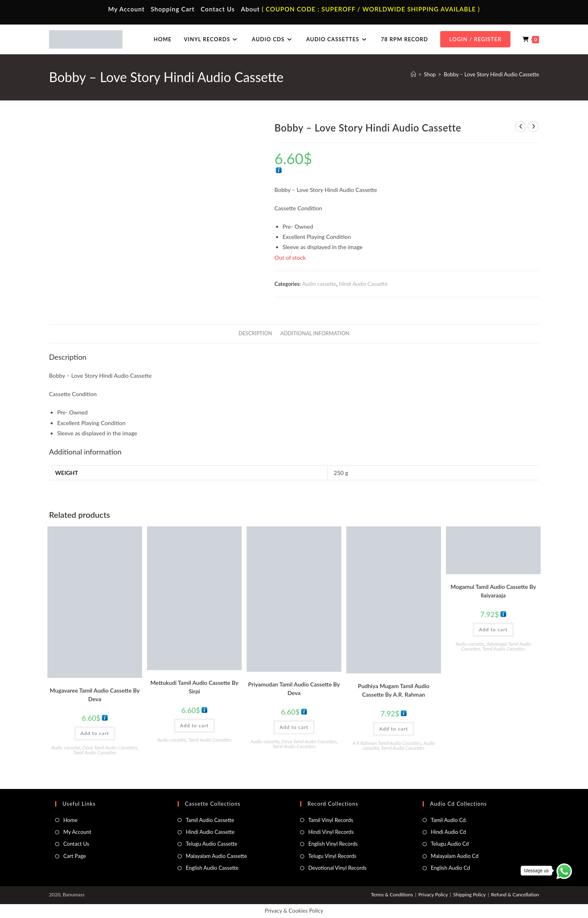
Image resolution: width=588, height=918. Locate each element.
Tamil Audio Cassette (210, 820)
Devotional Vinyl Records (337, 868)
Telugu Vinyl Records (332, 856)
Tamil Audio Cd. (449, 820)
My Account (127, 9)
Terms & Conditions (392, 895)
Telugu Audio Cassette (212, 844)
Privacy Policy (433, 895)
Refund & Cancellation (515, 895)
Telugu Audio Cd (450, 844)
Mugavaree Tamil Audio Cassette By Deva (95, 695)
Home (70, 820)
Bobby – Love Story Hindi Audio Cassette (491, 74)
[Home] (413, 74)
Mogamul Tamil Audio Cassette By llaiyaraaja (493, 591)
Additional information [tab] (315, 333)
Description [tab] (255, 333)
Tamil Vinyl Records (331, 820)
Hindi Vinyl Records (331, 832)
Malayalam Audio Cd (455, 856)
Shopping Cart (173, 9)
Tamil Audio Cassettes (95, 752)
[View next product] (533, 127)
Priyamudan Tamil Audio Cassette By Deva (294, 688)
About (250, 9)
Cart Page (75, 856)
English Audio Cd (450, 868)
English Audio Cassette (212, 868)
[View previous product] (521, 127)
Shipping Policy (470, 895)
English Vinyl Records (333, 844)
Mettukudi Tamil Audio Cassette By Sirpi (194, 687)
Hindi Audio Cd (448, 832)
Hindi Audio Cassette (363, 284)
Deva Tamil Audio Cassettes (110, 748)
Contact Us (218, 9)
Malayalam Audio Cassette (216, 856)
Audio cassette (319, 284)
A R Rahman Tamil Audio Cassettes (387, 743)
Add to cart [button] (95, 733)
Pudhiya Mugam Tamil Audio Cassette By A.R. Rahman (393, 690)
